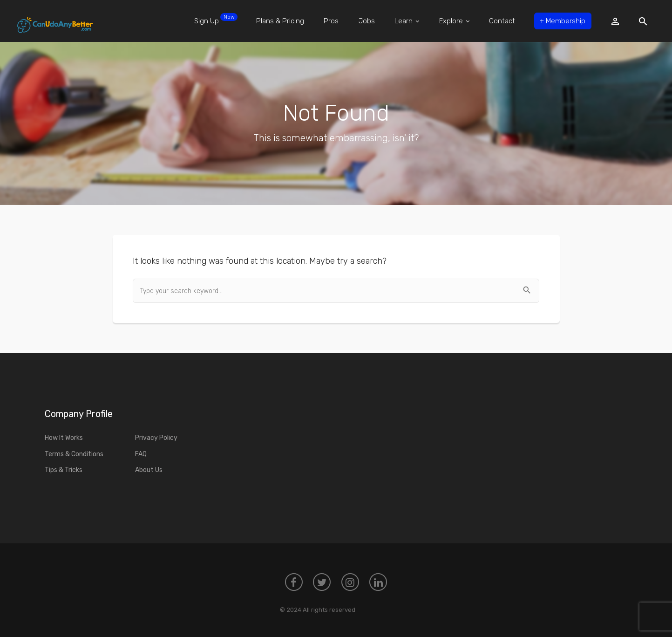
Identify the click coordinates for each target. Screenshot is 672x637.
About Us (149, 470)
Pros (331, 21)
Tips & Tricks (64, 470)
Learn (407, 21)
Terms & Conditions (74, 454)
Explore (454, 21)
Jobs (367, 21)
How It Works (64, 438)
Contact (502, 21)
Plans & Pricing (280, 21)
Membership (563, 21)
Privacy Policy (156, 438)
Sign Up (216, 19)
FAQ (141, 454)
